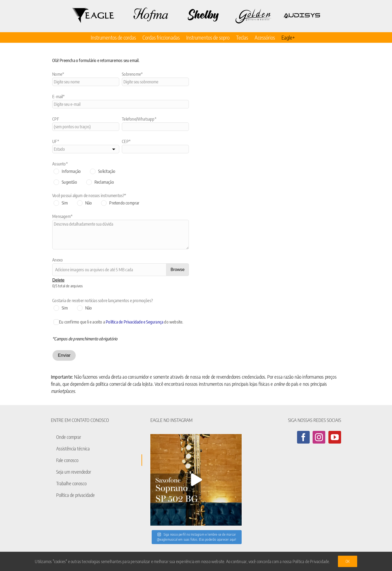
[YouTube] (335, 437)
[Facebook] (303, 437)
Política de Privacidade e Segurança (135, 322)
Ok (348, 561)
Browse (177, 270)
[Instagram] (319, 437)
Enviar (64, 355)
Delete (58, 280)
